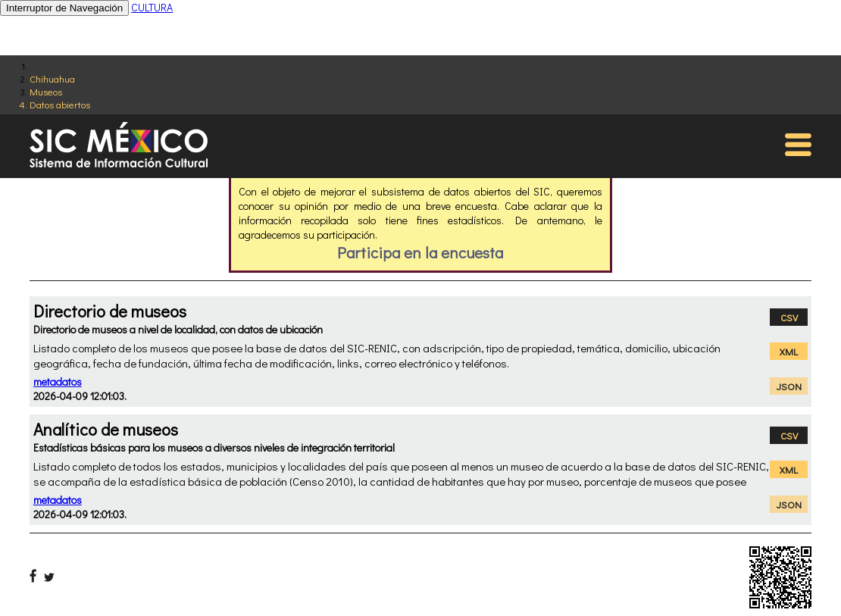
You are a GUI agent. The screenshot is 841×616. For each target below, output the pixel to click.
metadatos (58, 381)
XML (789, 351)
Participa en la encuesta (420, 252)
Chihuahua (52, 78)
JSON (789, 386)
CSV (789, 317)
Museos (46, 91)
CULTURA (152, 7)
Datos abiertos (60, 104)
